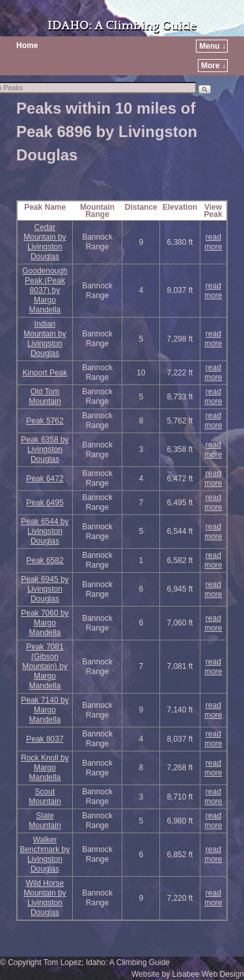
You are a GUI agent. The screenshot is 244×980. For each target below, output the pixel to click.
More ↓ (213, 66)
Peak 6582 (45, 560)
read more (213, 242)
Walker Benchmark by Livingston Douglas (45, 854)
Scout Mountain (45, 797)
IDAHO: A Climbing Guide (122, 26)
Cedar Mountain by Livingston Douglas (45, 242)
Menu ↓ (212, 46)
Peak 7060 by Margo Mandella (45, 623)
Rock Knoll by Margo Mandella (45, 768)
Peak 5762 (45, 421)
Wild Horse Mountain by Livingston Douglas (45, 898)
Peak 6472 (45, 479)
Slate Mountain (45, 821)
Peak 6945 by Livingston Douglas (45, 589)
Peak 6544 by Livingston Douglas (45, 531)
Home (27, 45)
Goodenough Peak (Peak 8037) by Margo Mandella (45, 290)
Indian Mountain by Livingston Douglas (45, 339)
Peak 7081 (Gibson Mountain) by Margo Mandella (45, 666)
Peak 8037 (45, 739)
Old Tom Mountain (45, 396)
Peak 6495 (45, 503)
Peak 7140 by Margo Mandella (45, 710)
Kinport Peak (45, 373)
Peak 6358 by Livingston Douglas (45, 449)
